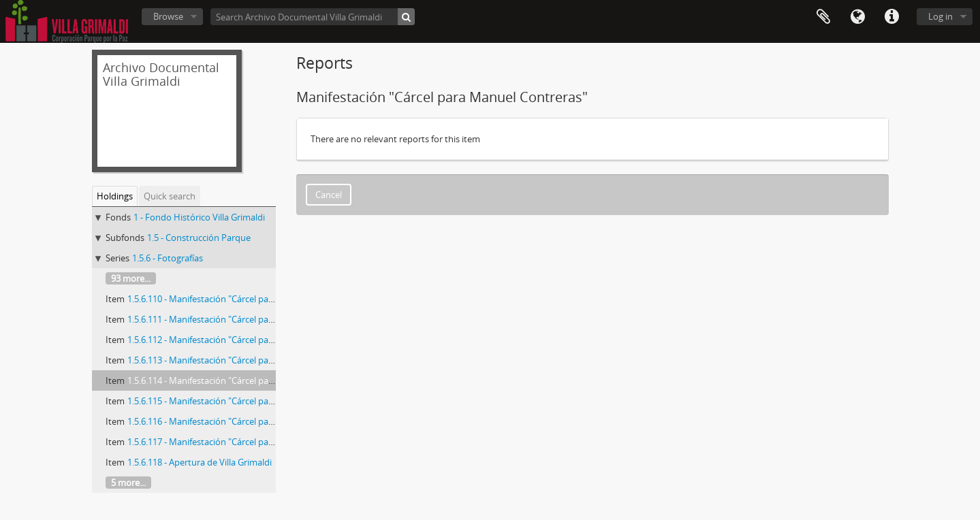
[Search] (406, 17)
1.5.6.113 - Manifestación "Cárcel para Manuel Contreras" (241, 360)
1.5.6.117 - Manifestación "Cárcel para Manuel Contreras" (241, 442)
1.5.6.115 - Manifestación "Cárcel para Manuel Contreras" (241, 401)
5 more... (128, 483)
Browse (168, 16)
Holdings (115, 196)
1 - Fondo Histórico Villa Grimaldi (199, 217)
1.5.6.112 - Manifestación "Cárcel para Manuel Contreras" (241, 340)
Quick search (170, 196)
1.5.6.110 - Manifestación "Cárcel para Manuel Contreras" (241, 299)
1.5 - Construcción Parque (199, 238)
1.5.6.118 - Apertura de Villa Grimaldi (200, 462)
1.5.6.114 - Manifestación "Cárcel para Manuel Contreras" (241, 380)
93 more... (131, 278)
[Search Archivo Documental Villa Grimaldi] (313, 17)
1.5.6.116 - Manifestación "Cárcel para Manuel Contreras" (241, 421)
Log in (941, 16)
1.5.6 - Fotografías (168, 258)
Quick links (891, 17)
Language (857, 17)
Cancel (329, 195)
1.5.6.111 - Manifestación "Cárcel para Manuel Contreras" (241, 319)
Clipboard (823, 17)
